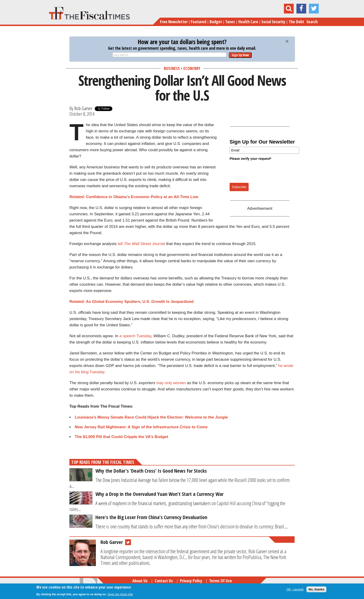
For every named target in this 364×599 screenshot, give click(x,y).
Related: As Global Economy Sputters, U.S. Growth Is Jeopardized (132, 302)
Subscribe (239, 187)
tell (141, 244)
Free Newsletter (174, 22)
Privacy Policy (191, 581)
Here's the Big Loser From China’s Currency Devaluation (151, 517)
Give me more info (120, 594)
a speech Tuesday (135, 336)
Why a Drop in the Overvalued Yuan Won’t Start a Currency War (159, 494)
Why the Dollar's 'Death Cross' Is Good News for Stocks (151, 471)
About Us (140, 581)
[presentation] (265, 171)
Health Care (248, 22)
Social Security (273, 22)
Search (312, 22)
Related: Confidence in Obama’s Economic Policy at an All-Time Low (134, 197)
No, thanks (316, 589)
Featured (198, 22)
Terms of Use (221, 581)
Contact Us (164, 581)
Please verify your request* (250, 159)
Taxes (230, 22)
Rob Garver (83, 108)
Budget (216, 22)
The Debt (296, 22)
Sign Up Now (240, 55)
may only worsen (171, 383)
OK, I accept (295, 589)
